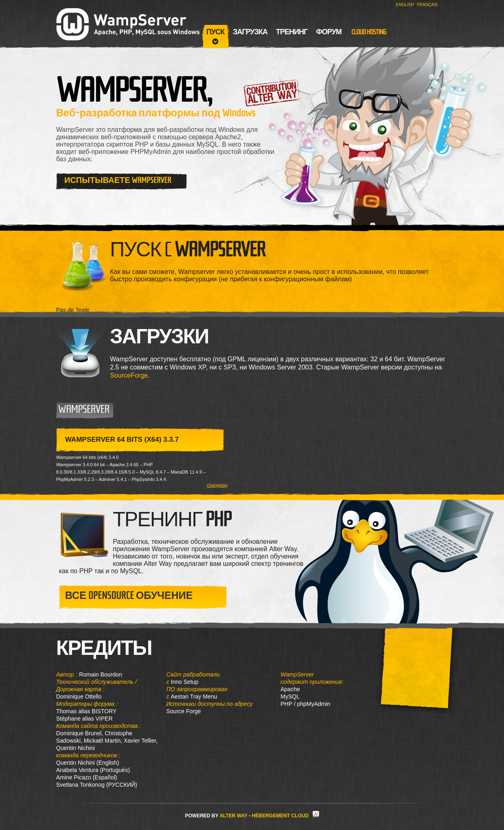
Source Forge (184, 711)
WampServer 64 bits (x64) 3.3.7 (122, 439)
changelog (217, 485)
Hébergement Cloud (280, 816)
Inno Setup (184, 682)
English (405, 5)
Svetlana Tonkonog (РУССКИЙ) (97, 785)
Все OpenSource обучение (129, 595)
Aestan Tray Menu (194, 696)
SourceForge (129, 375)
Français (427, 5)
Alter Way (233, 816)
